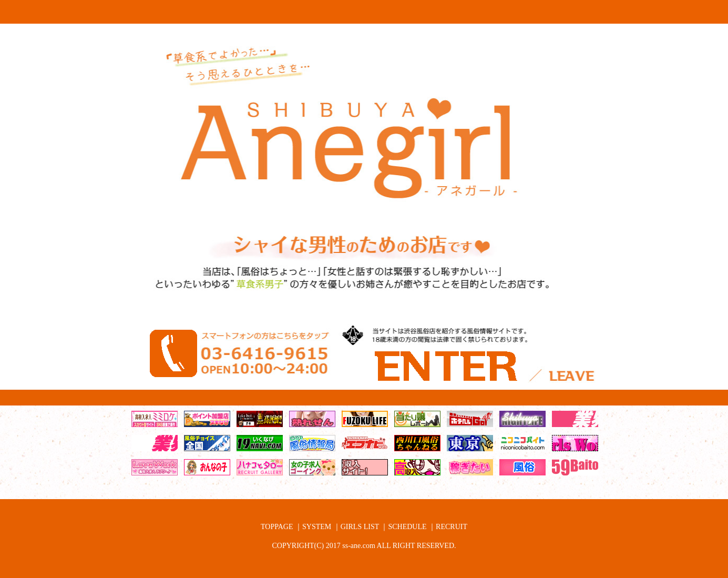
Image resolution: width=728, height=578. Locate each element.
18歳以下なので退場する (571, 395)
